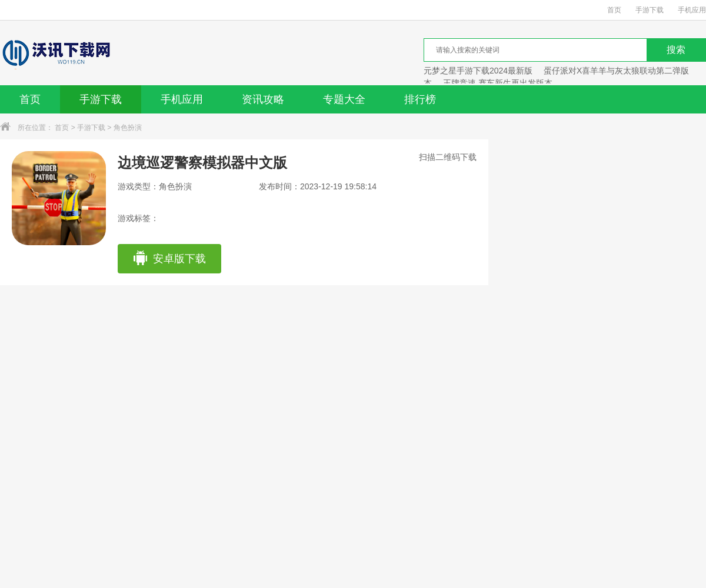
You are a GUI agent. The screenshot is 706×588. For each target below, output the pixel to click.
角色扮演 (128, 128)
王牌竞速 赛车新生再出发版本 (498, 83)
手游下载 (650, 10)
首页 (614, 10)
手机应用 (692, 10)
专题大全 (344, 99)
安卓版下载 (169, 259)
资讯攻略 (263, 99)
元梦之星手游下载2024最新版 (478, 71)
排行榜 (420, 99)
